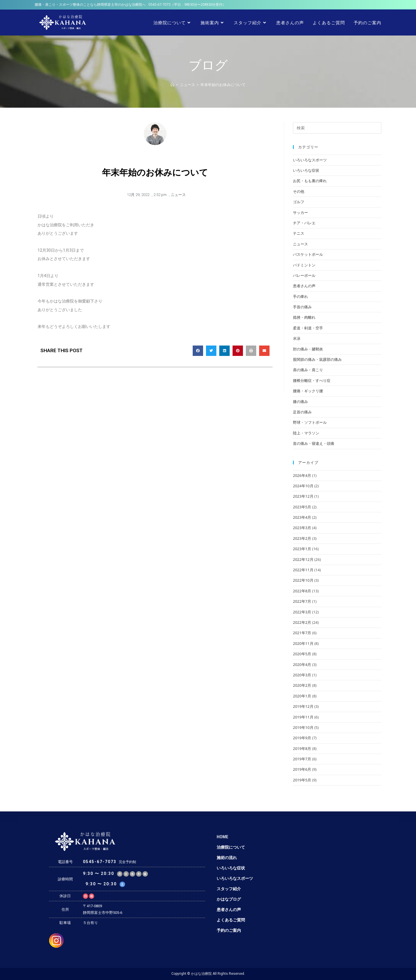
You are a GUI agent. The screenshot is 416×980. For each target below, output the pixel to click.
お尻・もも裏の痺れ (310, 181)
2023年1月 (302, 549)
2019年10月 (303, 727)
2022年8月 (302, 591)
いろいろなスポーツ (310, 160)
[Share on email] (264, 351)
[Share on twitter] (211, 351)
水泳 (297, 338)
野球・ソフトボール (310, 422)
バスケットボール (308, 254)
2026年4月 (302, 475)
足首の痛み (302, 412)
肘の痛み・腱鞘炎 (308, 349)
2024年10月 (303, 486)
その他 (299, 191)
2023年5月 (302, 507)
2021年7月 (302, 633)
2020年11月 (303, 643)
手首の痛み (302, 307)
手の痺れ (300, 296)
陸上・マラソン (306, 433)
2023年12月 (303, 496)
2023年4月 (302, 517)
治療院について (231, 847)
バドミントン (304, 265)
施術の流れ (227, 858)
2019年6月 (302, 769)
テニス (299, 233)
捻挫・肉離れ (304, 317)
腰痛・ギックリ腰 (308, 391)
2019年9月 (302, 738)
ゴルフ (299, 202)
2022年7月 (302, 601)
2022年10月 (303, 580)
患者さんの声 (304, 286)
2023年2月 (302, 538)
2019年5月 (302, 780)
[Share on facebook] (198, 351)
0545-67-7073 (159, 4)
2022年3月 (302, 612)
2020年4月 (302, 664)
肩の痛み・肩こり (308, 370)
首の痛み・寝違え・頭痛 (314, 443)
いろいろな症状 (306, 170)
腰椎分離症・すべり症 (312, 380)
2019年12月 (303, 706)
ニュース (178, 195)
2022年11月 (303, 570)
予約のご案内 (229, 930)
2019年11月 (303, 717)
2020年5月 (302, 654)
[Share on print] (251, 351)
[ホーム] (172, 85)
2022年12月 (303, 559)
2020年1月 (302, 696)
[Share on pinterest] (238, 351)
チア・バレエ (304, 223)
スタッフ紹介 (229, 889)
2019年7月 (302, 759)
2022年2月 (302, 622)
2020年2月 (302, 685)
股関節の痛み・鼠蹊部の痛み (317, 359)
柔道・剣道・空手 (308, 328)
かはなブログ (229, 899)
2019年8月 (302, 748)
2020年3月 (302, 675)
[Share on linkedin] (224, 351)
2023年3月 (302, 528)
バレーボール (304, 275)
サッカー (300, 212)
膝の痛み (300, 402)
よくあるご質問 (231, 920)
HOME (222, 837)
